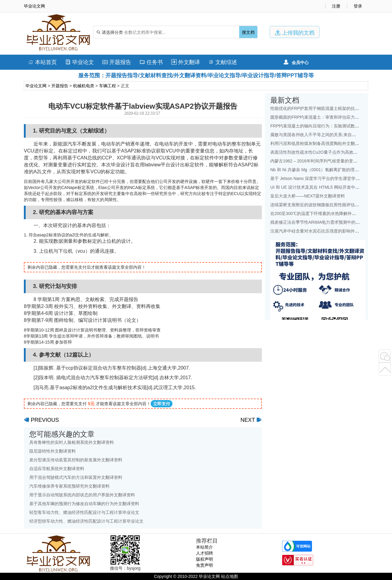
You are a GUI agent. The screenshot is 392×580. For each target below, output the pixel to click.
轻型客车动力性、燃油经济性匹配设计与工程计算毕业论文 (84, 512)
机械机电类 (84, 86)
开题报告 (117, 62)
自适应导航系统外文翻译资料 (57, 469)
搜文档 (248, 32)
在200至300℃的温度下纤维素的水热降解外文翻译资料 (322, 213)
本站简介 (204, 547)
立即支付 (162, 404)
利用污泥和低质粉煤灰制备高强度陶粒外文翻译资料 (319, 143)
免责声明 (204, 565)
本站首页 (42, 62)
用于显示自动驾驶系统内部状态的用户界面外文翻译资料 (82, 495)
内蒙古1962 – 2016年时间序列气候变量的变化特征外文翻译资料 (331, 161)
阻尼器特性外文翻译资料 (53, 451)
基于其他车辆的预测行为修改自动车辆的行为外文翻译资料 (84, 504)
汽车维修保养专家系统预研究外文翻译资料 (69, 486)
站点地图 (230, 576)
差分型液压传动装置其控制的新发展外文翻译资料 (76, 460)
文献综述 (223, 62)
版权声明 (204, 559)
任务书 (151, 62)
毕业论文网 (36, 86)
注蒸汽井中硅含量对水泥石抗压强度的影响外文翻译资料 (323, 231)
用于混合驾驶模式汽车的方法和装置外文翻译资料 (76, 477)
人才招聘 (204, 553)
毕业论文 (80, 62)
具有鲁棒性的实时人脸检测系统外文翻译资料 (72, 442)
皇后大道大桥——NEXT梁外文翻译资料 (308, 196)
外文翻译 (186, 62)
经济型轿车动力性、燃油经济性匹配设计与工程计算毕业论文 (86, 521)
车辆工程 (108, 86)
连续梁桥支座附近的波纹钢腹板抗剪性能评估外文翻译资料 (325, 205)
